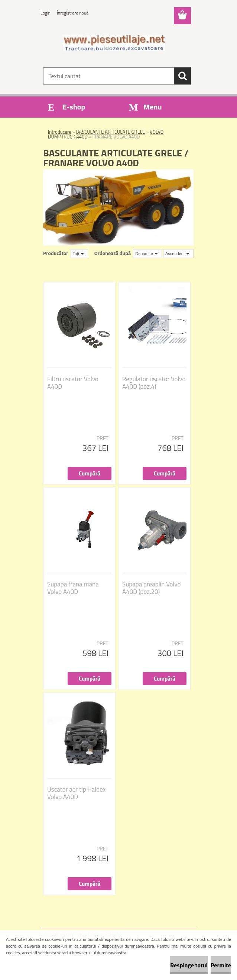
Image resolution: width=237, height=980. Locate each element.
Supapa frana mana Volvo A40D (73, 588)
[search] (182, 76)
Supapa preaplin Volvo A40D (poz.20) (151, 588)
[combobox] (147, 254)
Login (46, 13)
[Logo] (114, 43)
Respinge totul (189, 965)
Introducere (60, 132)
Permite (221, 965)
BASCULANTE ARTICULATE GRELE (111, 132)
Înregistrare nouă (73, 13)
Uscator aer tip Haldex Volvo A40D (77, 793)
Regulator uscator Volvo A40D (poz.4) (154, 383)
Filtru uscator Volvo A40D (73, 383)
